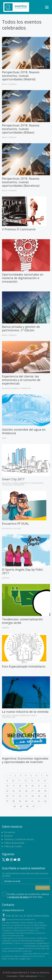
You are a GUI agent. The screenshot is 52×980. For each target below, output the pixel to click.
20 (33, 786)
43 (45, 801)
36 (45, 796)
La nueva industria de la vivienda (25, 711)
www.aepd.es (36, 959)
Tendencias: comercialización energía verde (22, 621)
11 (19, 781)
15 (45, 781)
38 (14, 801)
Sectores (8, 836)
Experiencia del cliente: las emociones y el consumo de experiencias (21, 380)
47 (34, 806)
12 (26, 781)
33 (26, 796)
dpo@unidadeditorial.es (12, 953)
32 (20, 796)
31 (14, 796)
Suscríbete (43, 888)
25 (20, 791)
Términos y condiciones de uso (19, 839)
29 (45, 791)
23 (7, 791)
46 (27, 806)
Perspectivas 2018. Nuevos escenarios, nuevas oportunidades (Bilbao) (21, 129)
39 (20, 801)
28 (39, 791)
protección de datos (19, 897)
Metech (42, 976)
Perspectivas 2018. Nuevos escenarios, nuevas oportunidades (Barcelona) (21, 182)
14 (38, 781)
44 (15, 806)
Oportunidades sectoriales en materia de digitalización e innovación (23, 278)
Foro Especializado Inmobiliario (24, 666)
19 (26, 786)
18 (20, 786)
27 (33, 791)
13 (32, 781)
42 (39, 801)
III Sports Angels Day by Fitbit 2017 (22, 571)
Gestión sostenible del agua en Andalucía (24, 431)
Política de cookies (13, 846)
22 (45, 786)
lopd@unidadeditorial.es (12, 946)
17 (14, 786)
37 (7, 801)
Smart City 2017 (13, 479)
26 (26, 791)
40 (26, 801)
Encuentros (10, 832)
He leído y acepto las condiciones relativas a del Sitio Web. (26, 895)
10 (13, 781)
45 (21, 806)
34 (33, 796)
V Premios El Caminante (19, 229)
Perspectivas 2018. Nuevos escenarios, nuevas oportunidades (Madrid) (21, 76)
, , (27, 916)
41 (33, 801)
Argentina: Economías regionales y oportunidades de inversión (25, 760)
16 (7, 786)
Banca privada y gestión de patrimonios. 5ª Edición (21, 328)
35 (39, 796)
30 (7, 796)
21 (39, 786)
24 (14, 791)
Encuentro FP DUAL (16, 523)
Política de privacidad (14, 843)
